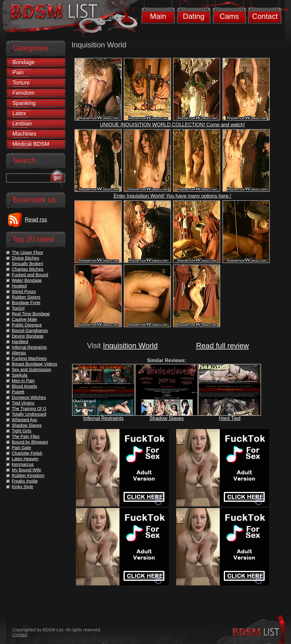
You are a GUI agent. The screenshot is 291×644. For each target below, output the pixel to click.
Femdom (23, 93)
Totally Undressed (29, 414)
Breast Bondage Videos (35, 364)
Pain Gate (21, 448)
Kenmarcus (23, 464)
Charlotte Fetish (27, 453)
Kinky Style (22, 487)
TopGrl (18, 308)
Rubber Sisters (26, 297)
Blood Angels (24, 386)
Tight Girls (22, 431)
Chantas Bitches (28, 269)
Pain (18, 72)
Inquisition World (130, 346)
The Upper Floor (28, 252)
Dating (194, 16)
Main (158, 16)
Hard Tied (230, 418)
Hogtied (19, 286)
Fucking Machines (29, 358)
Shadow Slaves (167, 418)
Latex (19, 113)
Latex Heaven (25, 459)
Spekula (20, 375)
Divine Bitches (26, 258)
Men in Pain (23, 381)
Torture (21, 83)
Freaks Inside (25, 481)
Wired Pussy (24, 291)
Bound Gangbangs (30, 331)
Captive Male (24, 319)
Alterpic (19, 353)
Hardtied (20, 342)
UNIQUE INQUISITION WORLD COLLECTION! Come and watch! (173, 125)
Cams (229, 16)
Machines (24, 134)
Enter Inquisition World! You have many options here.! (172, 196)
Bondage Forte (26, 303)
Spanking (24, 103)
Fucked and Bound (30, 275)
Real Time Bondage (31, 314)
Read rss (36, 220)
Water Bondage (27, 280)
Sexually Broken (27, 264)
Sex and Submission (32, 370)
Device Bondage (28, 336)
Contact (265, 16)
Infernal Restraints (103, 418)
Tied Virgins (23, 403)
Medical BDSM (31, 144)
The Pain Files (26, 436)
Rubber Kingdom (28, 475)
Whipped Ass (24, 420)
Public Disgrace (27, 325)
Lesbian (22, 124)
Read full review (222, 346)
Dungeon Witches (29, 397)
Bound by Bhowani (30, 442)
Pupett (18, 392)
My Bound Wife (26, 470)
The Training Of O (29, 409)
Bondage (24, 62)
